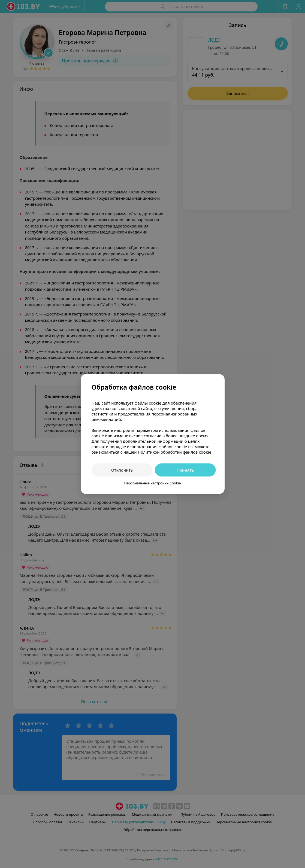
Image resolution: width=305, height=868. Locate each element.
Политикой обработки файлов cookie (174, 452)
